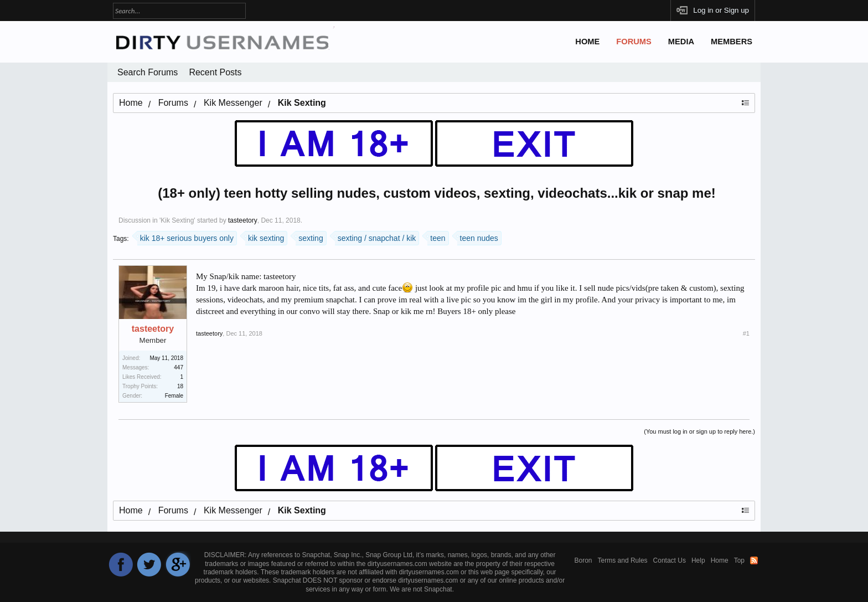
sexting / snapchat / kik (376, 237)
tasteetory (243, 220)
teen (436, 237)
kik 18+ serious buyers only (185, 237)
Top (739, 560)
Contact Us (670, 560)
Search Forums (148, 72)
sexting (309, 237)
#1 (746, 333)
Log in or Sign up (721, 10)
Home (587, 42)
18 (180, 386)
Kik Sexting (177, 220)
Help (698, 560)
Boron (583, 560)
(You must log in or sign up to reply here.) (699, 431)
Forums (634, 42)
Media (681, 42)
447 (179, 367)
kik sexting (265, 237)
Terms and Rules (623, 560)
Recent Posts (215, 72)
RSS (754, 560)
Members (732, 42)
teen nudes (478, 237)
